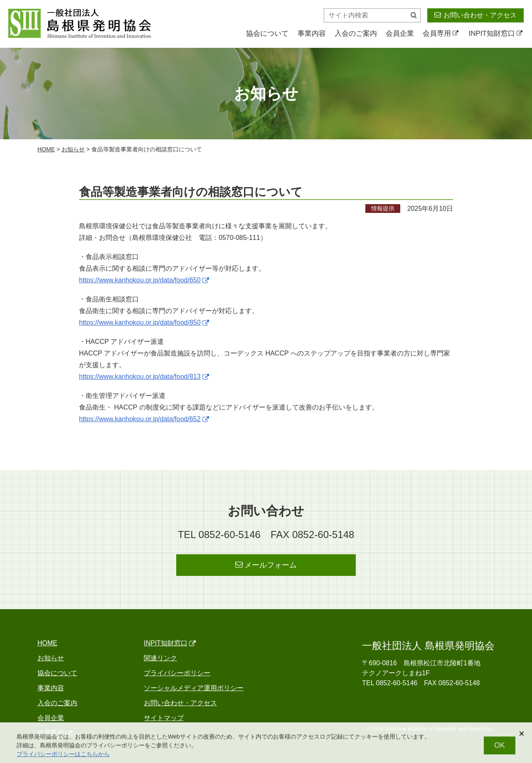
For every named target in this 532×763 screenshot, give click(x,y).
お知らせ (73, 149)
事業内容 (312, 33)
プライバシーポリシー (177, 673)
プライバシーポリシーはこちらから (63, 757)
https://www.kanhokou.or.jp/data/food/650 (144, 280)
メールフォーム (266, 565)
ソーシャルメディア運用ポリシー (194, 688)
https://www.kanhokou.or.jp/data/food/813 (144, 377)
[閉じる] (522, 737)
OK (500, 748)
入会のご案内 (356, 33)
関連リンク (160, 658)
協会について (267, 33)
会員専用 (441, 33)
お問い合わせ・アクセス (475, 15)
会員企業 (400, 33)
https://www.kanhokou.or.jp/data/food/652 (144, 419)
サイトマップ (164, 718)
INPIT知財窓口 (496, 33)
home (46, 149)
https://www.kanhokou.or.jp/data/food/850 (144, 322)
